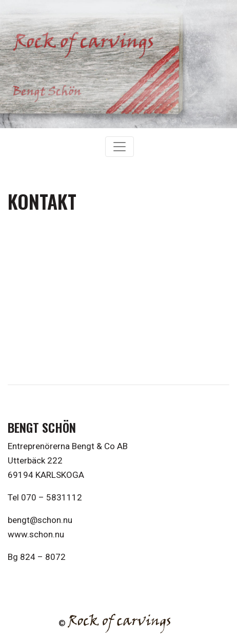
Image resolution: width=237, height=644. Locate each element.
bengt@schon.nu (40, 520)
